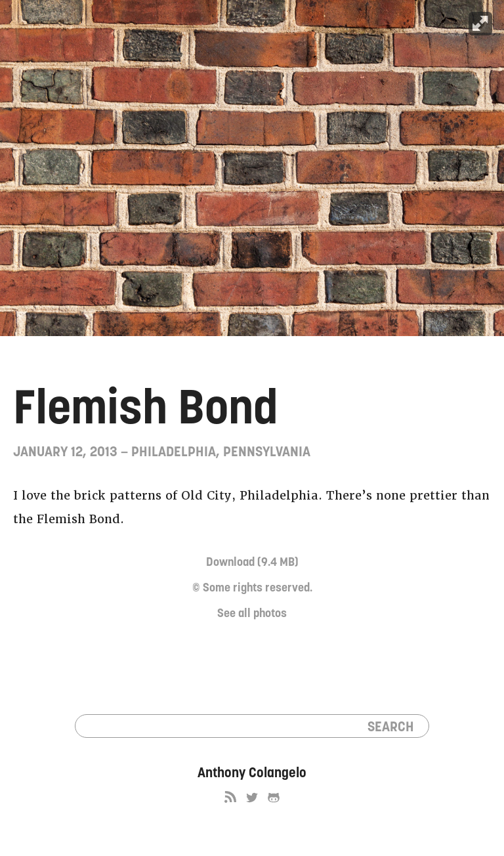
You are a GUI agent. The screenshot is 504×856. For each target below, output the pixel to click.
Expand (480, 24)
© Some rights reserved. (252, 587)
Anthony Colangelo (252, 772)
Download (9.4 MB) (252, 562)
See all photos (252, 613)
